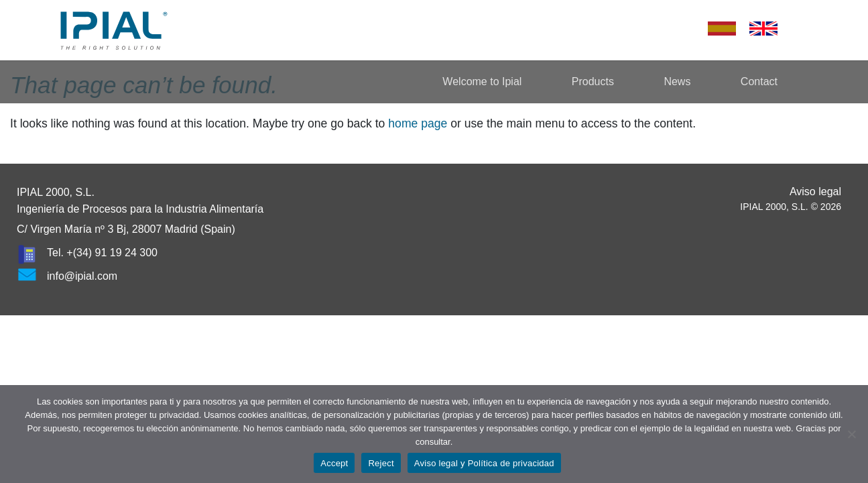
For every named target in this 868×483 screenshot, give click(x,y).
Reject (381, 463)
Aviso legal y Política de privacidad (484, 463)
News (677, 82)
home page (418, 123)
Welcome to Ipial (482, 82)
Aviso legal (815, 192)
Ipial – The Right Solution (114, 30)
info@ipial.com (82, 276)
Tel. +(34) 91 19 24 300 (102, 253)
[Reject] (851, 434)
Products (593, 82)
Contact (759, 82)
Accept (334, 463)
